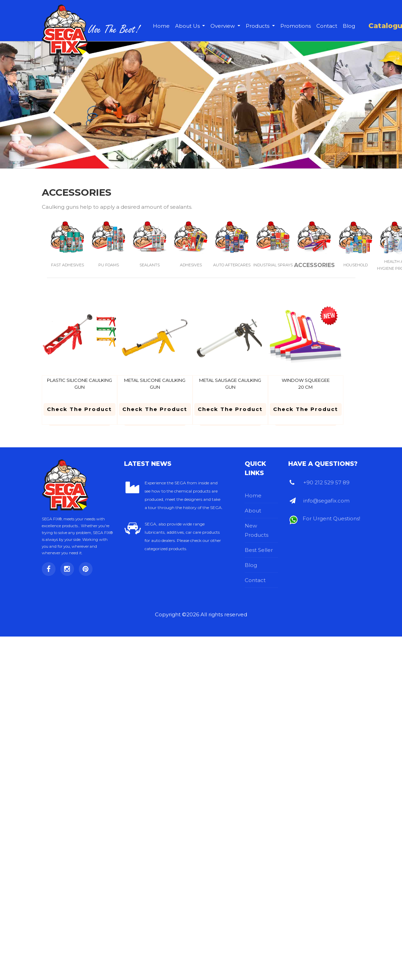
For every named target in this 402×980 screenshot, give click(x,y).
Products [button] (258, 26)
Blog (349, 26)
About (253, 511)
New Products (257, 530)
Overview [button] (223, 26)
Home (161, 26)
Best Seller (259, 550)
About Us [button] (188, 26)
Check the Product (79, 409)
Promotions (296, 26)
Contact (327, 26)
